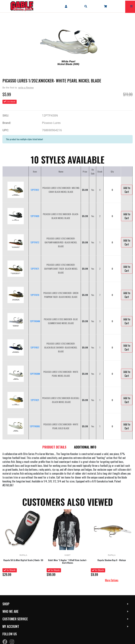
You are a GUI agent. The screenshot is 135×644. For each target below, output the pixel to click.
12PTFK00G (35, 426)
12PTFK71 (35, 269)
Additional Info (85, 447)
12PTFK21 (35, 400)
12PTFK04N (35, 321)
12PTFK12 (35, 190)
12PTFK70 (35, 295)
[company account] (66, 6)
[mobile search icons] (86, 6)
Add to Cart (127, 190)
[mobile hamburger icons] (131, 6)
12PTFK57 (35, 347)
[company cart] (106, 6)
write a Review (26, 88)
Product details (54, 447)
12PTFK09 (35, 216)
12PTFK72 (35, 242)
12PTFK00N (35, 374)
